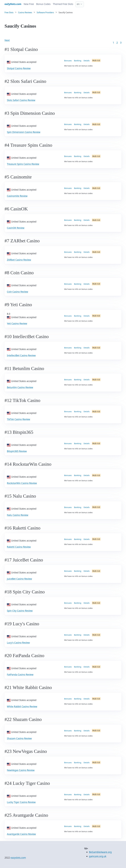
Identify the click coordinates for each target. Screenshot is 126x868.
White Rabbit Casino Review (22, 707)
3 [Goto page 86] (121, 43)
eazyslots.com (18, 858)
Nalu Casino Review (18, 515)
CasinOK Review (16, 228)
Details (87, 61)
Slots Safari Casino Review (21, 100)
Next (7, 40)
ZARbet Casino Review (19, 260)
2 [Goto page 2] (117, 43)
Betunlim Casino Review (20, 387)
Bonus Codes (43, 4)
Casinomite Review (17, 196)
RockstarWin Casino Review (22, 483)
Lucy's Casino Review (18, 643)
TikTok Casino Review (18, 419)
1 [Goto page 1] (113, 43)
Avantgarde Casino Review (21, 834)
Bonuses (68, 61)
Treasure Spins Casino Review (23, 164)
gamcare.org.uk (98, 856)
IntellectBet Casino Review (21, 355)
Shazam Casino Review (19, 738)
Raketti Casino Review (19, 547)
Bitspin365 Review (17, 451)
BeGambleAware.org (100, 852)
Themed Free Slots (63, 4)
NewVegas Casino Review (21, 770)
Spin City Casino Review (20, 611)
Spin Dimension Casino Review (24, 132)
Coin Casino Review (17, 292)
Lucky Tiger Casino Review (21, 802)
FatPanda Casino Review (20, 675)
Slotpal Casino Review (19, 68)
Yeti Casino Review (17, 324)
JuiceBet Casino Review (19, 579)
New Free (29, 4)
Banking (78, 61)
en (78, 4)
